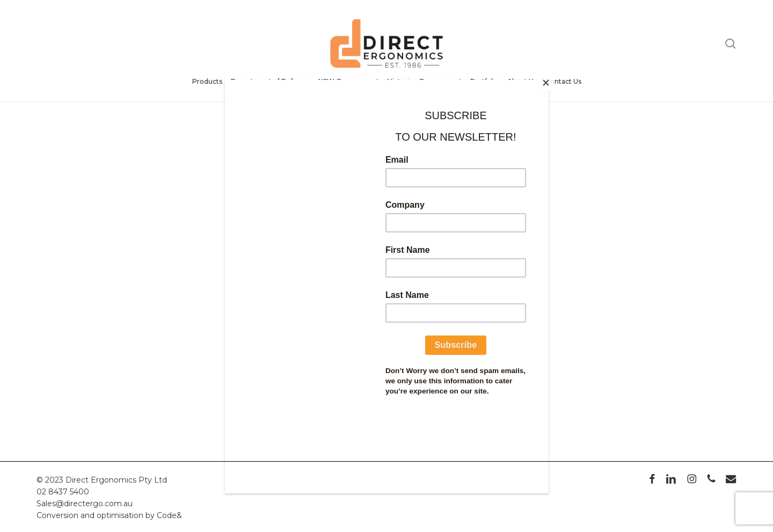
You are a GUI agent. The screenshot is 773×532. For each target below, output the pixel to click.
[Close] (546, 83)
